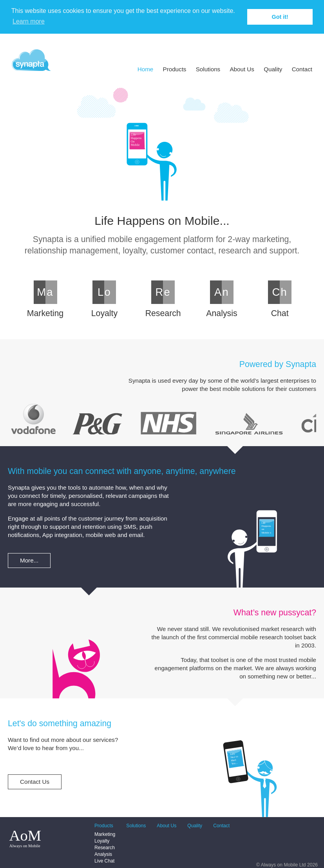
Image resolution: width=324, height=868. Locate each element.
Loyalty (102, 841)
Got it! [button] (280, 17)
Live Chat (104, 861)
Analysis (103, 854)
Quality (273, 69)
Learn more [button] (29, 21)
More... (29, 560)
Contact (302, 69)
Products (175, 69)
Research (105, 848)
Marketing (105, 834)
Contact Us (35, 782)
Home (146, 69)
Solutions (208, 69)
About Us (242, 69)
